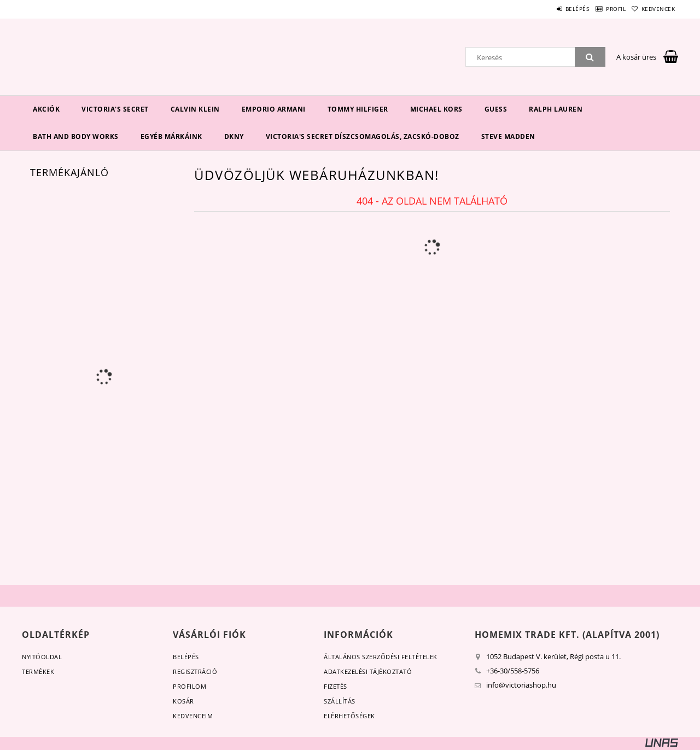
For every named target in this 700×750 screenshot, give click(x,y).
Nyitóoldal (42, 657)
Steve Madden (508, 136)
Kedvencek (654, 9)
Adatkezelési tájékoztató (368, 671)
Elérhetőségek (349, 716)
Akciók (46, 109)
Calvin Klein (195, 109)
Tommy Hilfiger (358, 109)
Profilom (189, 686)
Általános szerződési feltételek (381, 657)
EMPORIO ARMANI (274, 109)
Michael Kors (436, 109)
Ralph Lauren (556, 109)
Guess (496, 109)
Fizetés (336, 686)
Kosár (183, 701)
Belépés (552, 9)
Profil (600, 9)
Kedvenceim (193, 716)
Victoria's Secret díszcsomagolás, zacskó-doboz (363, 136)
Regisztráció (195, 671)
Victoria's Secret (115, 109)
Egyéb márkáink (171, 136)
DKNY (234, 136)
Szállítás (340, 701)
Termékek (38, 671)
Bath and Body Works (76, 136)
